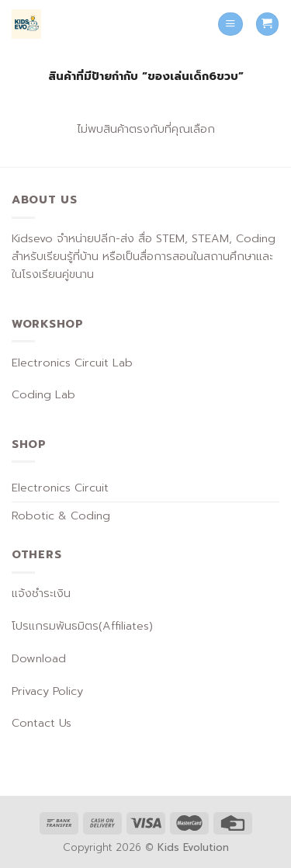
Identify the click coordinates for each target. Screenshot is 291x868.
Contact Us (42, 723)
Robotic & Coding (61, 516)
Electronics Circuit (60, 488)
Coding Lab (43, 394)
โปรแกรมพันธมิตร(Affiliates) (82, 626)
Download (39, 658)
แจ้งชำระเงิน (41, 593)
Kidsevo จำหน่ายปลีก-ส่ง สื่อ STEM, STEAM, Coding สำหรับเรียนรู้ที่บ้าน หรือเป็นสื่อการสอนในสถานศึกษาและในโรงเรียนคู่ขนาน (144, 256)
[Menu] (230, 24)
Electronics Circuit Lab (72, 363)
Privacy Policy (47, 691)
